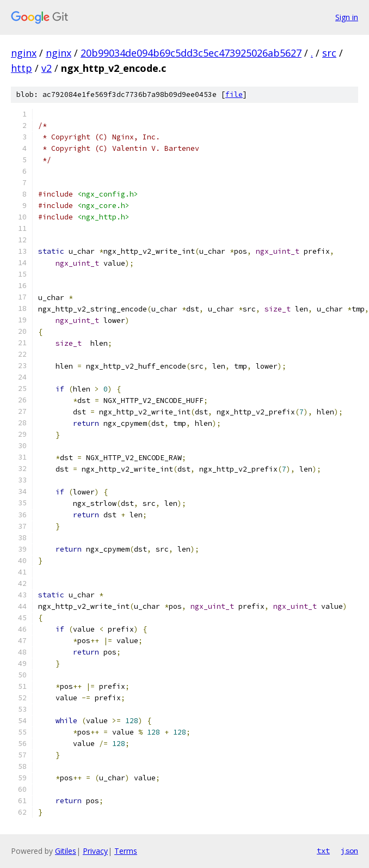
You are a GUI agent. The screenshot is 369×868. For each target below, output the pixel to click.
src (329, 53)
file (234, 94)
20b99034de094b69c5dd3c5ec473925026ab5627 (191, 53)
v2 (47, 68)
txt (323, 851)
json (349, 851)
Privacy (95, 851)
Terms (126, 851)
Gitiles (66, 851)
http (21, 68)
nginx (24, 53)
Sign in (347, 17)
